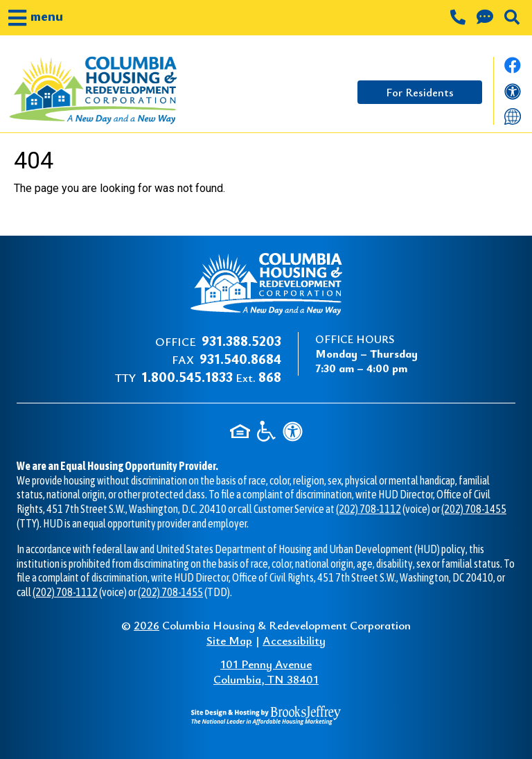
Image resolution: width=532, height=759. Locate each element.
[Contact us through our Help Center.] (486, 19)
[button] (36, 18)
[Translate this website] (513, 115)
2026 (147, 625)
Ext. (211, 377)
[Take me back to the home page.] (99, 91)
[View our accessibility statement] (513, 94)
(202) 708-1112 (369, 509)
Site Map (229, 640)
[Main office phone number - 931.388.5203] (459, 19)
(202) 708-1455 (474, 509)
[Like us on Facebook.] (513, 69)
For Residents (420, 92)
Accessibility (294, 640)
